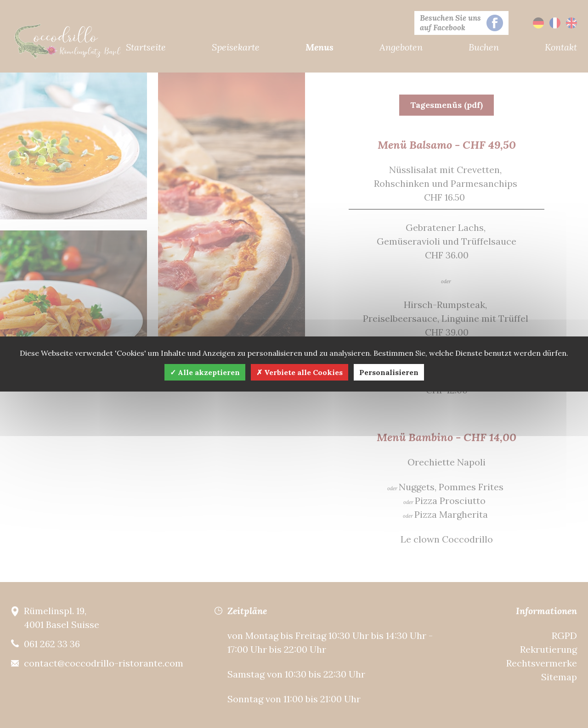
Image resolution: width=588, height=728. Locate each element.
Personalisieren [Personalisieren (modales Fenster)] (389, 372)
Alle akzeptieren (205, 372)
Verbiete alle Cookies (300, 372)
